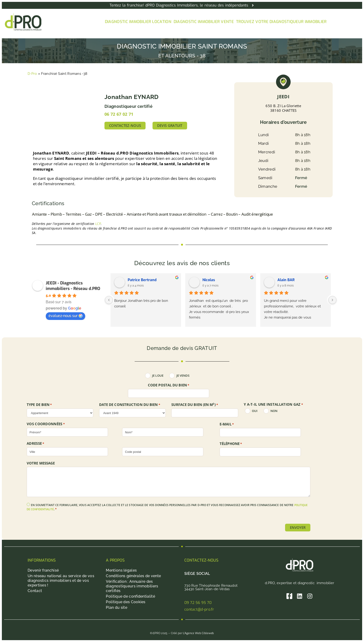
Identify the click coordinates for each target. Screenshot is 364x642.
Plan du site (117, 607)
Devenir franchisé (43, 570)
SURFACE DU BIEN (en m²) (195, 405)
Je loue (158, 376)
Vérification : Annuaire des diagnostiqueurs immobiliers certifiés (132, 586)
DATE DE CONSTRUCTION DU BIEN (130, 405)
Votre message (41, 463)
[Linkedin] (300, 596)
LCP (98, 224)
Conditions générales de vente (133, 576)
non (274, 411)
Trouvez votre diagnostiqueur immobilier (281, 22)
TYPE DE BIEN (39, 405)
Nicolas (209, 280)
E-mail (227, 424)
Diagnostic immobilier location (138, 22)
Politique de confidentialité (130, 596)
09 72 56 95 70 (198, 603)
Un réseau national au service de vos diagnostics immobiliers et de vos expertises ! (61, 581)
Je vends (183, 376)
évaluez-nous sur (65, 316)
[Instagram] (310, 596)
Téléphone (231, 444)
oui (255, 411)
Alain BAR (286, 280)
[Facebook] (289, 596)
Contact (35, 591)
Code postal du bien (169, 385)
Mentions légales (121, 570)
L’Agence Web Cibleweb (198, 633)
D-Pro (32, 74)
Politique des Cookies (126, 602)
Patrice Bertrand (142, 280)
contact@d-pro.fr (199, 609)
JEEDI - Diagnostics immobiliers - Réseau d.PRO (73, 286)
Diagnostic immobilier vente (204, 22)
